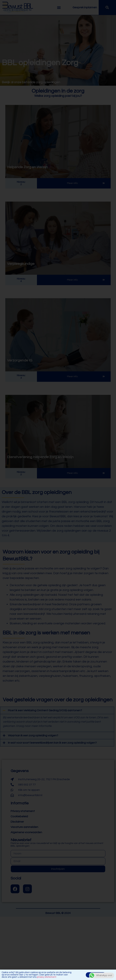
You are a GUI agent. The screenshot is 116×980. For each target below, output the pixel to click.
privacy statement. (47, 978)
